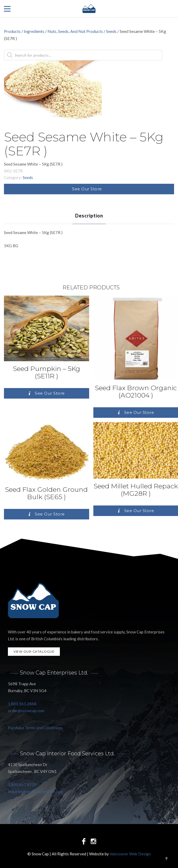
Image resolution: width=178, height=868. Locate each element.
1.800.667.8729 (22, 785)
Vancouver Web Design (130, 854)
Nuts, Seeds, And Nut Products (75, 31)
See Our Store (87, 189)
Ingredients (34, 31)
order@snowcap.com (26, 711)
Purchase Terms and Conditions (35, 728)
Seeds (111, 31)
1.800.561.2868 (22, 704)
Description (89, 216)
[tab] (89, 216)
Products (12, 31)
